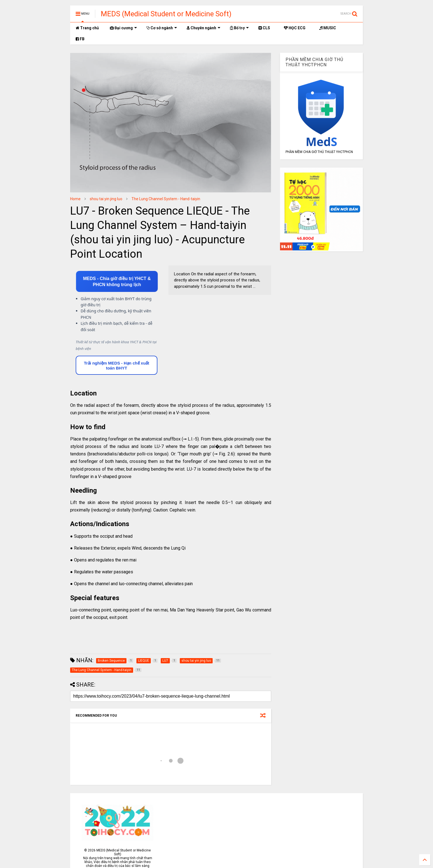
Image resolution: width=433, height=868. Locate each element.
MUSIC (328, 28)
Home (75, 199)
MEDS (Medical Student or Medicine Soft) (166, 14)
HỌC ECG (295, 28)
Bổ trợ (239, 28)
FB (80, 39)
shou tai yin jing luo (106, 199)
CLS (264, 28)
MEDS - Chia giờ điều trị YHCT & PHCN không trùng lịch (117, 282)
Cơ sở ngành (162, 28)
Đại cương (123, 28)
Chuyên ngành (204, 28)
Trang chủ (87, 28)
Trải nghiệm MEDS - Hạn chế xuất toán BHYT (117, 366)
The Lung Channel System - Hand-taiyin (166, 199)
